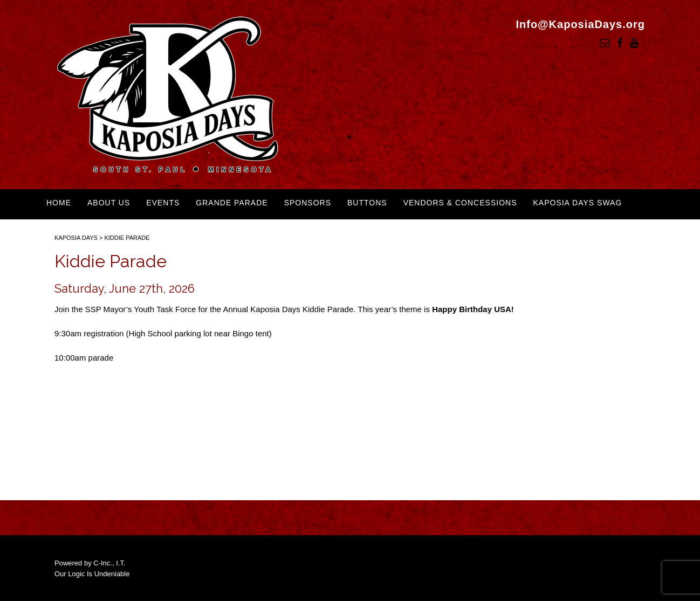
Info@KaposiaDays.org (580, 24)
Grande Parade (232, 203)
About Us (109, 203)
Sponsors (308, 203)
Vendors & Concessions (460, 203)
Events (163, 203)
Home (59, 203)
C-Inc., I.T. (109, 563)
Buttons (367, 203)
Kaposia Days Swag (577, 203)
